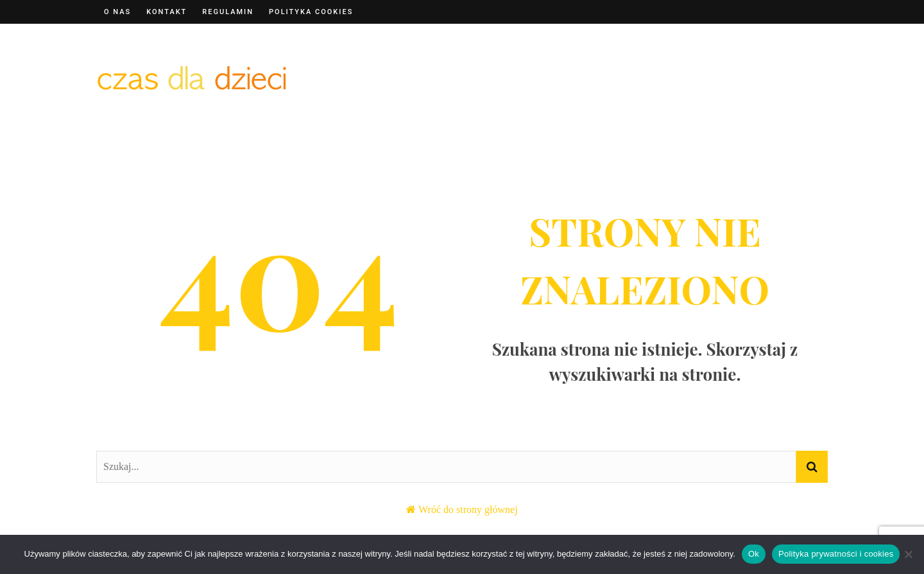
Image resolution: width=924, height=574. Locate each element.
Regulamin (228, 12)
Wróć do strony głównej (468, 509)
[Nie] (908, 554)
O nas (117, 12)
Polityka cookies (311, 12)
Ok (754, 554)
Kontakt (167, 12)
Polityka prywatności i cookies (836, 554)
